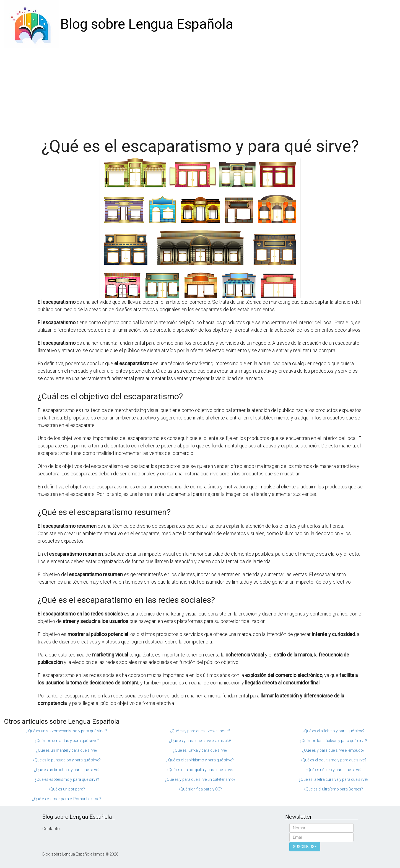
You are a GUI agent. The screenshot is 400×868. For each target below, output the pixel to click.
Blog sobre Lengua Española (147, 24)
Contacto (51, 829)
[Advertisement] (200, 90)
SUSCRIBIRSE (305, 847)
